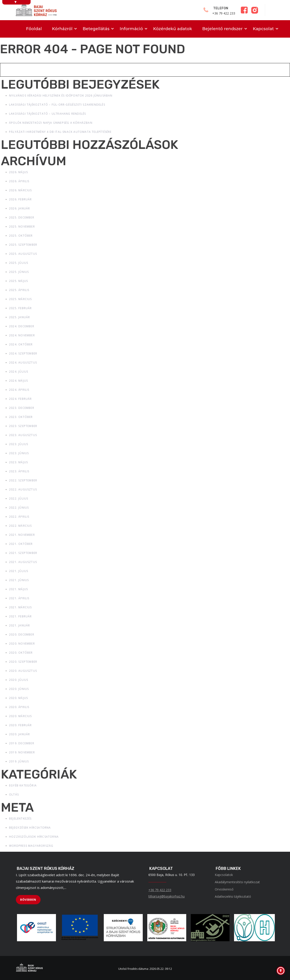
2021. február (21, 616)
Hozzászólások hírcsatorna (34, 837)
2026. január (19, 208)
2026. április (19, 181)
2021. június (19, 580)
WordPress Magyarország (31, 846)
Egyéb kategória (23, 785)
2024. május (18, 381)
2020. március (21, 716)
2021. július (19, 571)
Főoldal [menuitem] (34, 29)
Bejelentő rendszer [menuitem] (222, 29)
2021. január (19, 625)
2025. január (19, 317)
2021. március (21, 607)
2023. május (18, 462)
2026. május (18, 172)
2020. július (19, 680)
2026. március (21, 190)
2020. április (19, 707)
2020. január (19, 734)
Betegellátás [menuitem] (96, 29)
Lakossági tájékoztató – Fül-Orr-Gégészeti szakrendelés (57, 105)
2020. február (21, 725)
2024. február (21, 399)
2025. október (21, 236)
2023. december (22, 408)
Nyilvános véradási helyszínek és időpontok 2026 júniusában (61, 96)
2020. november (22, 644)
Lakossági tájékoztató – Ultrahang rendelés (47, 114)
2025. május (18, 281)
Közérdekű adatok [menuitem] (173, 29)
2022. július (19, 498)
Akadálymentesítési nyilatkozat (237, 882)
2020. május (18, 698)
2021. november (22, 535)
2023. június (19, 453)
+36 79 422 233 (160, 890)
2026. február (21, 199)
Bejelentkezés (20, 819)
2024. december (22, 326)
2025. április (19, 290)
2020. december (22, 634)
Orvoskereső (224, 889)
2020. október (21, 653)
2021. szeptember (23, 553)
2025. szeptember (23, 245)
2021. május (18, 589)
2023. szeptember (23, 426)
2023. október (21, 417)
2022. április (19, 517)
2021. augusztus (23, 562)
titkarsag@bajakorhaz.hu (167, 896)
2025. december (22, 217)
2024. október (21, 344)
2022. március (21, 526)
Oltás (14, 794)
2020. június (19, 689)
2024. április (19, 390)
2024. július (19, 372)
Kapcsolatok (224, 875)
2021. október (21, 544)
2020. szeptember (23, 662)
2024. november (22, 335)
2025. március (21, 299)
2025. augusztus (23, 254)
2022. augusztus (23, 489)
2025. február (21, 308)
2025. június (19, 272)
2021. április (19, 598)
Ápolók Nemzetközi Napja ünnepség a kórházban (51, 123)
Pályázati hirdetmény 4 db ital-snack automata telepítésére (60, 132)
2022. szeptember (23, 480)
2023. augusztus (23, 435)
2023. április (19, 471)
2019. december (22, 743)
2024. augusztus (23, 363)
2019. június (19, 761)
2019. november (22, 752)
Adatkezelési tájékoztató (233, 896)
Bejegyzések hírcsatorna (30, 828)
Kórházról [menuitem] (62, 29)
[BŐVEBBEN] (28, 900)
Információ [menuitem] (131, 29)
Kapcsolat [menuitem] (263, 29)
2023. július (19, 444)
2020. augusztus (23, 671)
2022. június (19, 508)
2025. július (19, 263)
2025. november (22, 227)
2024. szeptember (23, 353)
